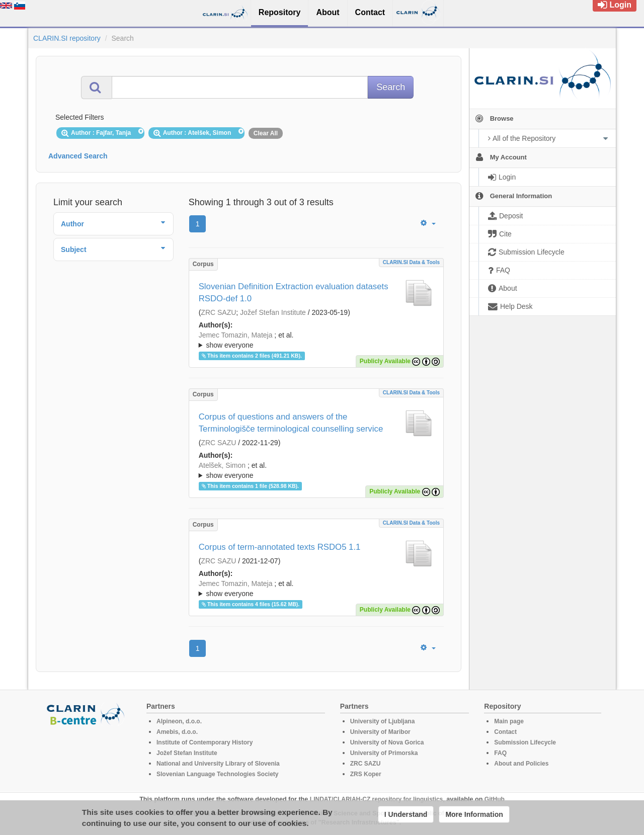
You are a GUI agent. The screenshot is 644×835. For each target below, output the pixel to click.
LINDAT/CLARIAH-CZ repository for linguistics (376, 799)
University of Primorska (384, 753)
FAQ (500, 753)
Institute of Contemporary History (205, 742)
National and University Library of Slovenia (218, 764)
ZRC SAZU (218, 312)
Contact (505, 732)
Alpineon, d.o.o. (179, 721)
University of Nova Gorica (387, 742)
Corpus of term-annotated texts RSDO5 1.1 (280, 547)
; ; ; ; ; (316, 470)
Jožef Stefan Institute (273, 312)
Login (615, 5)
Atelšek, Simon (222, 465)
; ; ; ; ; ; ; (316, 340)
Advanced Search (78, 156)
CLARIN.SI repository (67, 38)
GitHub (495, 799)
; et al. (316, 341)
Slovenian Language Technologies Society (218, 774)
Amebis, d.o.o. (177, 732)
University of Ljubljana (383, 721)
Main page (509, 721)
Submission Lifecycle (525, 742)
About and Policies (521, 764)
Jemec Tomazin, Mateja (236, 335)
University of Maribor (380, 732)
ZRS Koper (366, 774)
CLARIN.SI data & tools (411, 262)
